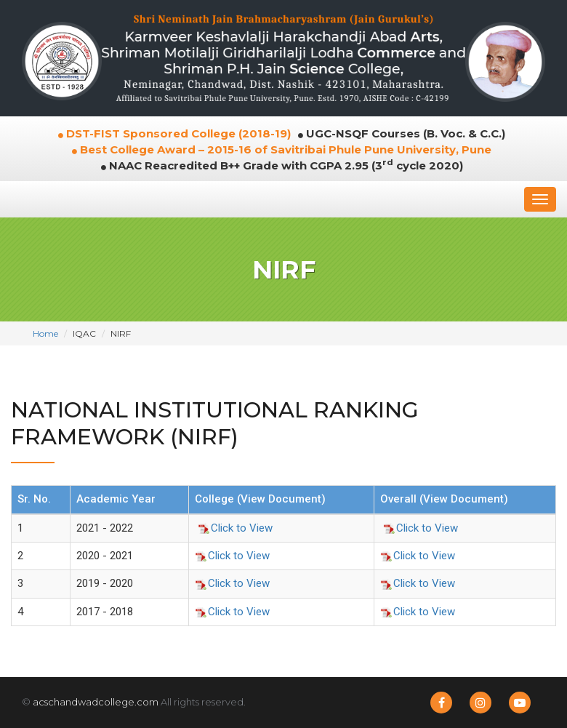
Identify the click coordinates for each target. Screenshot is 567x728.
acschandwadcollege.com (96, 702)
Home (45, 333)
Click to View (235, 528)
